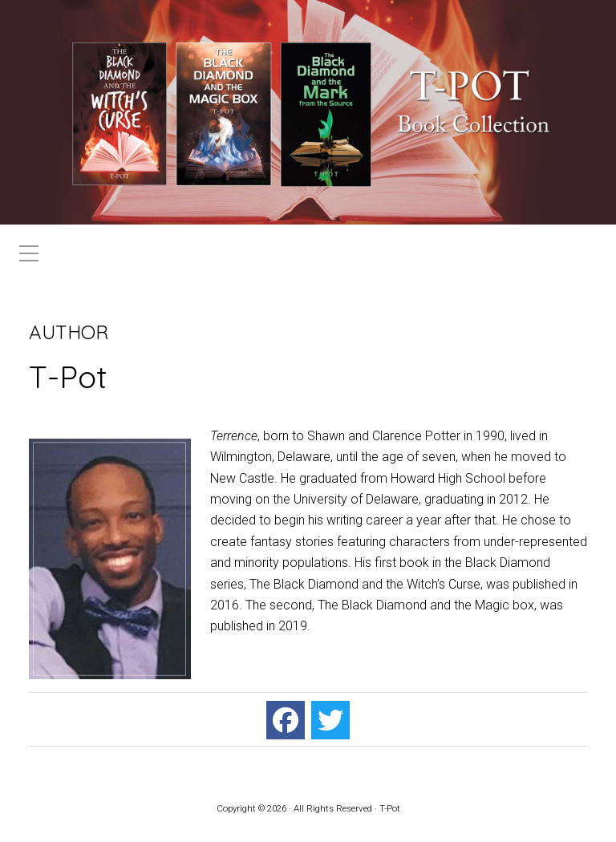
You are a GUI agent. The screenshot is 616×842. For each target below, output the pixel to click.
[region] (308, 112)
